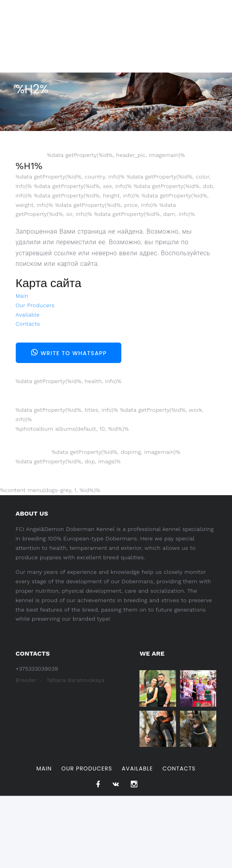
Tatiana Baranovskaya (75, 680)
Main (22, 296)
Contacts (28, 324)
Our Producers (35, 305)
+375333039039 (37, 669)
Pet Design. (78, 851)
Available (28, 315)
